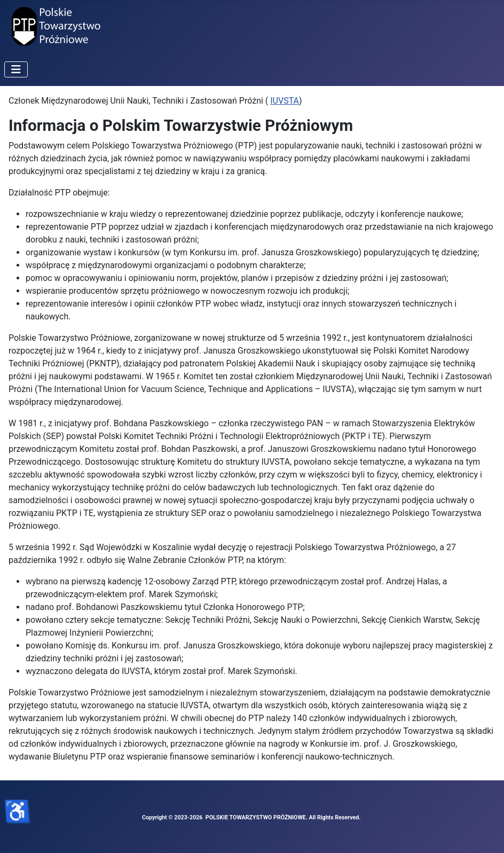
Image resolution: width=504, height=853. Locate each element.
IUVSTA (285, 101)
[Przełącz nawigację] (16, 69)
